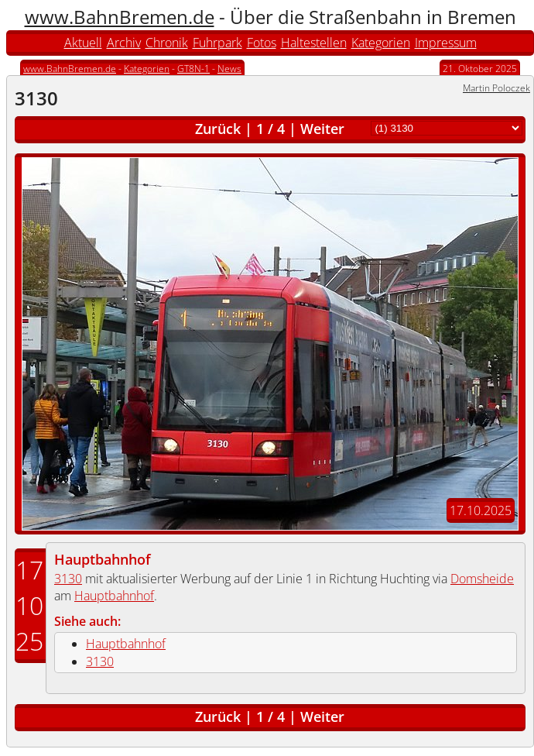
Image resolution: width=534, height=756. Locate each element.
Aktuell (83, 43)
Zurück (218, 129)
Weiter (322, 129)
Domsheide (482, 579)
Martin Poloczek (496, 88)
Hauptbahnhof (103, 559)
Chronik (167, 43)
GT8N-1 (193, 69)
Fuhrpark (217, 43)
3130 (68, 579)
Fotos (262, 43)
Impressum (446, 43)
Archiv (124, 43)
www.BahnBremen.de (120, 17)
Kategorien (381, 43)
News (229, 69)
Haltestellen (314, 43)
